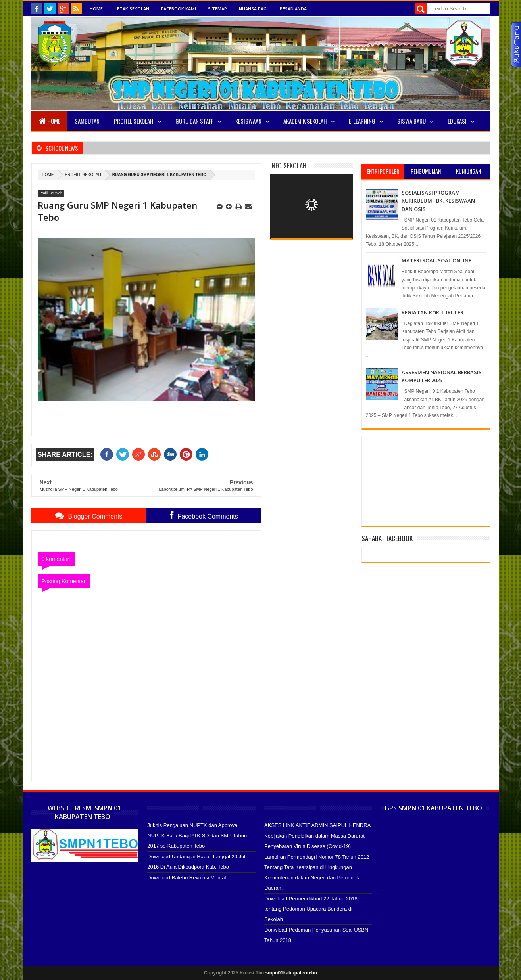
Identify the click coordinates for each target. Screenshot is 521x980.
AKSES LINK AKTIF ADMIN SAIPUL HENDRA (317, 825)
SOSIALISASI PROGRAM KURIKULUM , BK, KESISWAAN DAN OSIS (438, 201)
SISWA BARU (411, 121)
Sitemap (217, 9)
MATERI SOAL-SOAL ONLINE (436, 260)
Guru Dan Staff (194, 121)
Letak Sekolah (132, 9)
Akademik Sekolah (305, 121)
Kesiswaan (248, 121)
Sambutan (87, 121)
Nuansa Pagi (253, 9)
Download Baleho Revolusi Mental (186, 878)
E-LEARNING (362, 121)
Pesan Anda (293, 9)
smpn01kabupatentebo (291, 973)
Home (96, 9)
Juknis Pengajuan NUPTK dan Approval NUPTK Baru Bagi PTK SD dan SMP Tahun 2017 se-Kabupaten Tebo (197, 835)
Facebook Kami (179, 9)
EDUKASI (457, 121)
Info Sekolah (288, 166)
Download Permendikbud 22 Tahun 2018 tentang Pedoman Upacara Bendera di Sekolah (311, 909)
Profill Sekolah (134, 121)
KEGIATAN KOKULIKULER (433, 312)
